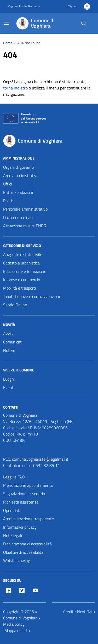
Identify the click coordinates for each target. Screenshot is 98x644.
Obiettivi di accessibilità (23, 552)
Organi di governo (18, 167)
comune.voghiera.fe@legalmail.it (40, 459)
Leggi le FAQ (14, 477)
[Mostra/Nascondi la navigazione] (6, 23)
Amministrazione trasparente (28, 519)
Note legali (13, 535)
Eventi (9, 387)
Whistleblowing (17, 561)
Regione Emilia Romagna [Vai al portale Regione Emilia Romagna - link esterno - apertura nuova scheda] (24, 6)
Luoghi (9, 379)
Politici (9, 201)
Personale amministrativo (25, 209)
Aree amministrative (21, 176)
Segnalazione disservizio (24, 494)
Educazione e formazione (25, 271)
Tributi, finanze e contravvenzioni (31, 296)
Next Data (86, 612)
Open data (12, 510)
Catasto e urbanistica (21, 263)
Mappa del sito (17, 630)
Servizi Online (15, 305)
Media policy (14, 624)
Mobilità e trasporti (19, 288)
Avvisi (8, 334)
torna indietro (15, 88)
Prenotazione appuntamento (28, 485)
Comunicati (13, 342)
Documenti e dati (18, 217)
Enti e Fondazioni (18, 192)
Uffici (7, 184)
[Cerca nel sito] (84, 23)
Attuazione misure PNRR (25, 226)
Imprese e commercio (22, 280)
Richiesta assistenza (21, 502)
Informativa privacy (20, 527)
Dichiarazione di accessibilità (27, 544)
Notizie (9, 350)
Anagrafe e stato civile (23, 255)
